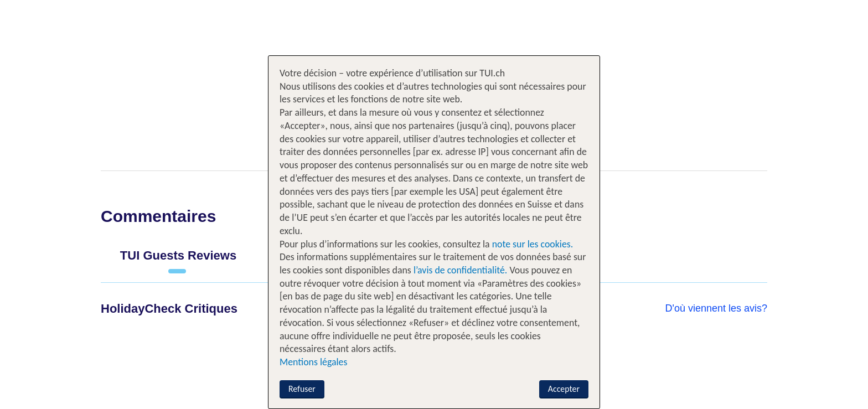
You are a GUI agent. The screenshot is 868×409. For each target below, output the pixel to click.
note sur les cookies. (532, 244)
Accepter (564, 389)
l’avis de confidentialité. (461, 270)
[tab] (178, 260)
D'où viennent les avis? (716, 308)
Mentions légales (313, 362)
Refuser (302, 389)
